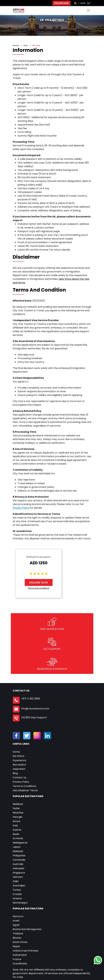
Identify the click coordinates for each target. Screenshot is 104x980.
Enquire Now (61, 3)
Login (83, 3)
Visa (26, 45)
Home (16, 45)
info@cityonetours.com (35, 709)
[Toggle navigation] (88, 10)
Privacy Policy (21, 508)
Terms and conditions (39, 588)
